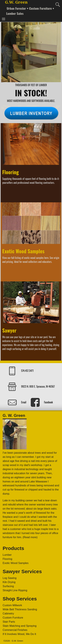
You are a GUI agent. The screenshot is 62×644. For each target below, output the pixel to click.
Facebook (48, 402)
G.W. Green (16, 2)
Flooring (11, 172)
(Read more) (30, 537)
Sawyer (9, 330)
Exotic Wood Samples (23, 251)
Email (24, 402)
